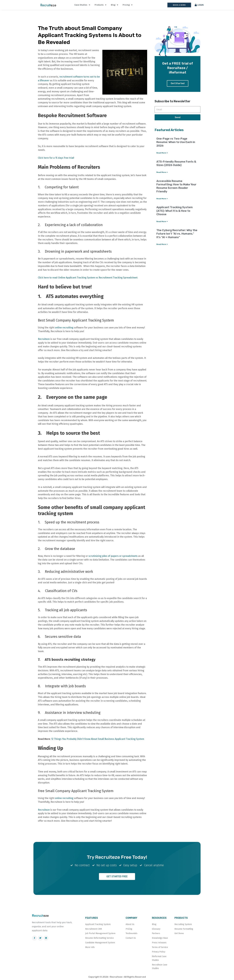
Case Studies (82, 5)
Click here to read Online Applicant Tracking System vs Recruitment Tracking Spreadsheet (88, 278)
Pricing (128, 5)
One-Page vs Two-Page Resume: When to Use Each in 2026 (176, 142)
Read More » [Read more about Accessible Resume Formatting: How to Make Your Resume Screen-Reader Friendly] (162, 199)
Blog (115, 5)
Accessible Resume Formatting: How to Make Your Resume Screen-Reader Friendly (176, 186)
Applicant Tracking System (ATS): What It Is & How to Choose (175, 211)
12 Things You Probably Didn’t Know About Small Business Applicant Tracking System (98, 739)
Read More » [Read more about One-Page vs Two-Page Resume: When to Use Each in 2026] (162, 153)
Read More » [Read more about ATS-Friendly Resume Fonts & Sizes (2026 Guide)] (162, 172)
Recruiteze (44, 339)
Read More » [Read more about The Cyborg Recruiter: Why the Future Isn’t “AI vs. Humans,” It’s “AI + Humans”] (162, 244)
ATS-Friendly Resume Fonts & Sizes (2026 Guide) (176, 163)
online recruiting (64, 328)
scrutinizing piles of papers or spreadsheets (113, 556)
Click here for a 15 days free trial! (56, 158)
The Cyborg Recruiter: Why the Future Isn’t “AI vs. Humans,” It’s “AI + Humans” (177, 234)
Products (101, 5)
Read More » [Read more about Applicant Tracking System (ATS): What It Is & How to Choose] (162, 222)
